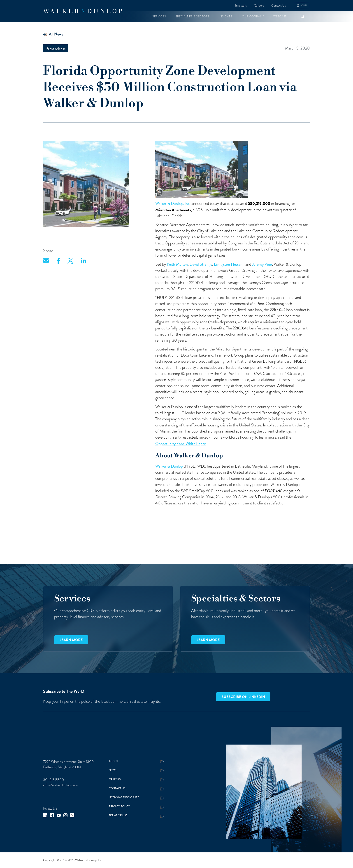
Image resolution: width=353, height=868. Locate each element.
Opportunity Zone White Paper (180, 443)
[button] (159, 17)
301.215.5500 (53, 780)
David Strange (201, 264)
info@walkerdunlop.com (60, 785)
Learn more (71, 640)
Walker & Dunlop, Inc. (173, 203)
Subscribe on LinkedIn (243, 697)
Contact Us (279, 5)
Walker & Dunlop (169, 466)
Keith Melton (177, 264)
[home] (83, 11)
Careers (259, 5)
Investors (241, 5)
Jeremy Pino (262, 264)
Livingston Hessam (229, 264)
